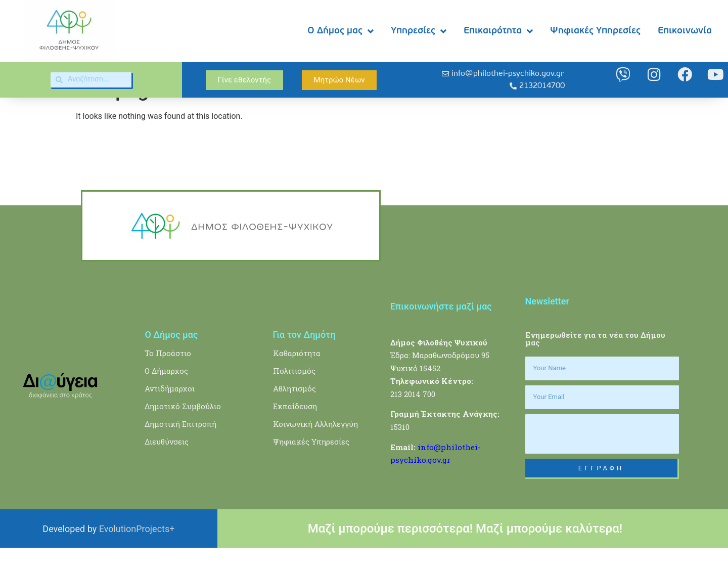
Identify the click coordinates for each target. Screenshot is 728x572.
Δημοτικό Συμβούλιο (183, 430)
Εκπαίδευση (295, 430)
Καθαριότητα (297, 377)
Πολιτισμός (294, 394)
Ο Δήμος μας (340, 31)
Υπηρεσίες (419, 31)
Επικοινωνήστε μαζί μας (441, 330)
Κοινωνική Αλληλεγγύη (315, 448)
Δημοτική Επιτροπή (180, 448)
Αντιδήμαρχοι (170, 412)
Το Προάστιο (168, 377)
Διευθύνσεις (167, 465)
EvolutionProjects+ (137, 553)
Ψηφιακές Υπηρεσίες (595, 31)
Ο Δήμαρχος (166, 394)
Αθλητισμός (294, 412)
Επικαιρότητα (498, 31)
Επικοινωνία (685, 31)
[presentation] (602, 458)
